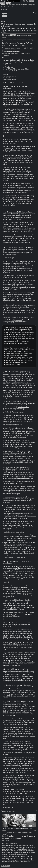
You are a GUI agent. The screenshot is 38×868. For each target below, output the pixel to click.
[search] (13, 1)
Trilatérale (16, 57)
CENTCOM (22, 57)
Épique (25, 5)
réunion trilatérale (20, 669)
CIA (8, 57)
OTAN (11, 57)
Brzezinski (7, 55)
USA (3, 21)
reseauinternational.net (21, 828)
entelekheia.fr (22, 35)
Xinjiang (22, 53)
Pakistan (17, 53)
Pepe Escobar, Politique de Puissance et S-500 (12, 838)
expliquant (19, 320)
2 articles (13, 35)
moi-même (22, 508)
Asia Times (14, 69)
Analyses (12, 5)
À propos (4, 9)
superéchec (9, 50)
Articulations (19, 5)
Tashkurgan (27, 658)
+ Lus (9, 7)
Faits (7, 5)
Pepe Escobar (8, 51)
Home (3, 5)
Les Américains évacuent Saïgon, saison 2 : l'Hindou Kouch (18, 44)
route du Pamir (19, 198)
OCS (5, 57)
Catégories (31, 5)
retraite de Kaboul (24, 407)
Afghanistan (7, 53)
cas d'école (7, 48)
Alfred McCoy (16, 51)
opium (15, 50)
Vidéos (20, 7)
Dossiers (4, 7)
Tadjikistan (27, 53)
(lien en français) (17, 799)
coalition (13, 48)
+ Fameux (14, 7)
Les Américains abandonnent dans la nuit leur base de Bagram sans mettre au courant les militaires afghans (19, 30)
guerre (4, 50)
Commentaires (27, 7)
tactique (18, 48)
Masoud (24, 117)
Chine (12, 53)
